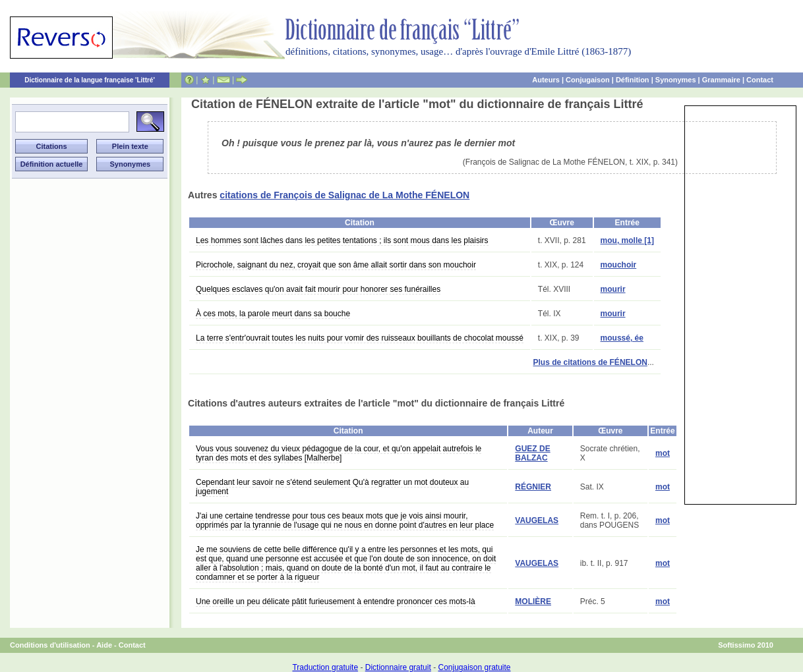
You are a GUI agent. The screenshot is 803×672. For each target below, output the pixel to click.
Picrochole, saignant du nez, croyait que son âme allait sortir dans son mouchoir (336, 265)
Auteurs (546, 80)
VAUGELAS (537, 520)
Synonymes (676, 80)
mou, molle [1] (627, 240)
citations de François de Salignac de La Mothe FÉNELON (344, 195)
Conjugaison (588, 80)
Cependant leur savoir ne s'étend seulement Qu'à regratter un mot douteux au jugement (332, 487)
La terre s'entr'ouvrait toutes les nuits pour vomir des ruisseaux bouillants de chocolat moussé (360, 338)
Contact (760, 80)
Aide (104, 645)
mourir (613, 289)
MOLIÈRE (533, 602)
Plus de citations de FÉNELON (590, 362)
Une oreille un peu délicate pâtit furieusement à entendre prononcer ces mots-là (336, 602)
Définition (633, 80)
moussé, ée (622, 338)
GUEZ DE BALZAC (532, 453)
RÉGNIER (533, 487)
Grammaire (721, 80)
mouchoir (619, 265)
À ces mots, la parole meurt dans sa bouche (273, 314)
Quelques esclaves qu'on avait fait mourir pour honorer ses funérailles (318, 289)
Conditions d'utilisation (50, 645)
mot (663, 453)
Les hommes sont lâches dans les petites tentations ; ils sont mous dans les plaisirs (342, 240)
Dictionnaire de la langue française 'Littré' (90, 80)
